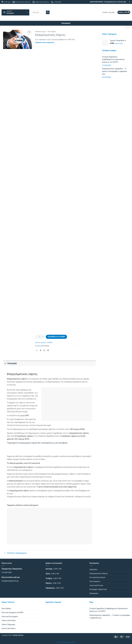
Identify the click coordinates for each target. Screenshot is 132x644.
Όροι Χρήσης (6, 609)
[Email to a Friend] (44, 350)
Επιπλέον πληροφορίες (15, 553)
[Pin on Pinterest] (48, 350)
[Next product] (127, 27)
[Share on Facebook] (37, 350)
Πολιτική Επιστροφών (10, 617)
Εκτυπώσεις (52, 32)
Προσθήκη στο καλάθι (56, 337)
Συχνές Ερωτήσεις (9, 628)
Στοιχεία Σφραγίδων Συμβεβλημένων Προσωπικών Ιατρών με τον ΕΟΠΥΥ (113, 59)
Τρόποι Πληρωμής (8, 624)
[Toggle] (5, 363)
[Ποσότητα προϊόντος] (40, 337)
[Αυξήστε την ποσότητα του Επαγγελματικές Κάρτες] (43, 337)
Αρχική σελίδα (40, 32)
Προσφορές (94, 593)
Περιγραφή (10, 363)
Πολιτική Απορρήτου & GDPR (12, 613)
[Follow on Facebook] (129, 2)
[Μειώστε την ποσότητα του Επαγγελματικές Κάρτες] (36, 337)
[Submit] (48, 12)
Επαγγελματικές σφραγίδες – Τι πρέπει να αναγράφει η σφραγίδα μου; (114, 71)
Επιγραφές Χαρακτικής (98, 589)
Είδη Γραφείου (95, 581)
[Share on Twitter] (41, 350)
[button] (15, 12)
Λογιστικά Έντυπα (96, 585)
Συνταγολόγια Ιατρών (98, 577)
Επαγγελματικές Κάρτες (99, 573)
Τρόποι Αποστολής (9, 620)
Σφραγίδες (94, 569)
